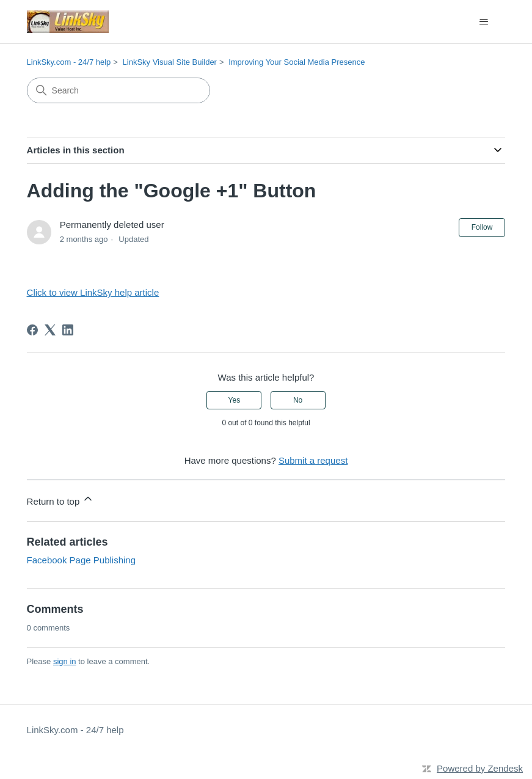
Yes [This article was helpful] (235, 400)
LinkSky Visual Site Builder (170, 62)
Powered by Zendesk (480, 768)
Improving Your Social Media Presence (297, 62)
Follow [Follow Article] (482, 227)
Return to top (61, 499)
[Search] (118, 90)
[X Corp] (50, 330)
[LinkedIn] (68, 330)
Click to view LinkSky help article (93, 292)
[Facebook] (32, 330)
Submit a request (313, 460)
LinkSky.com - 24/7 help (69, 62)
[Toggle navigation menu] (483, 22)
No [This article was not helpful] (298, 400)
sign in (65, 661)
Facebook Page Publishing (81, 560)
